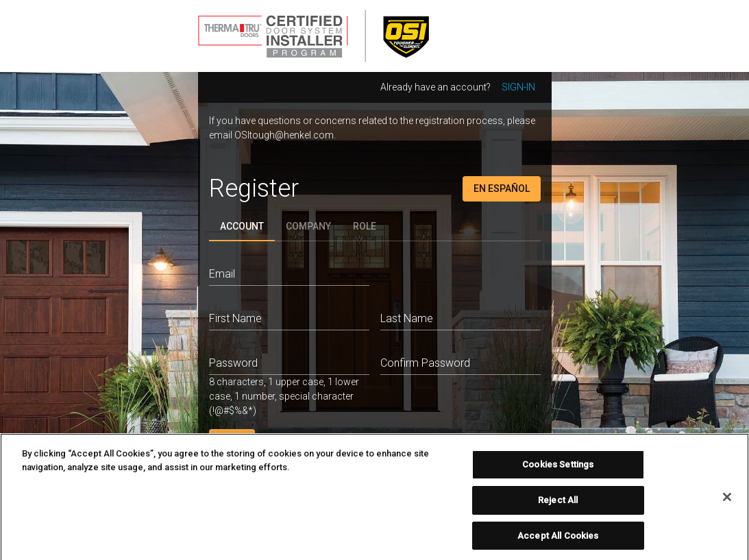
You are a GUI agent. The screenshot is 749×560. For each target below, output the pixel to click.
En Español (502, 188)
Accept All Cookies (558, 540)
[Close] (727, 502)
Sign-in (518, 87)
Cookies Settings (558, 469)
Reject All (558, 504)
